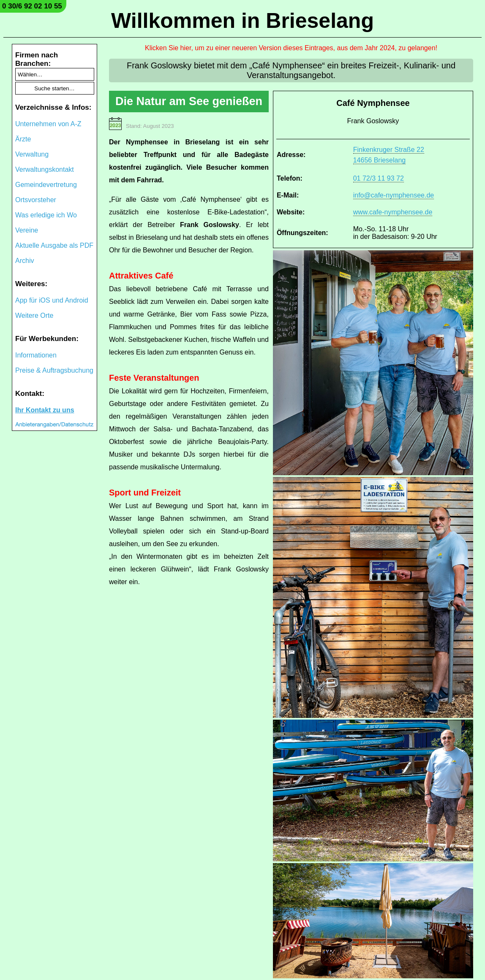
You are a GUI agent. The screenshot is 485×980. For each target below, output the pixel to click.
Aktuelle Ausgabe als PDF (54, 245)
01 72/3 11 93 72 (379, 178)
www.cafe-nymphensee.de (393, 212)
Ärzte (23, 139)
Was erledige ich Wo (46, 215)
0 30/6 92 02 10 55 (32, 6)
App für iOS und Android (52, 300)
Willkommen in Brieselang (243, 21)
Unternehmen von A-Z (48, 124)
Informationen (36, 355)
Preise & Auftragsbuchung (54, 370)
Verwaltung (32, 154)
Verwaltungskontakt (45, 169)
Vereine (27, 230)
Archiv (25, 261)
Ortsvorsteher (36, 200)
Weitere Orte (34, 315)
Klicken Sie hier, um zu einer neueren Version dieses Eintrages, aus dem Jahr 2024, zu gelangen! (291, 48)
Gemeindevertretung (46, 185)
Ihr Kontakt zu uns (45, 410)
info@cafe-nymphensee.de (394, 195)
